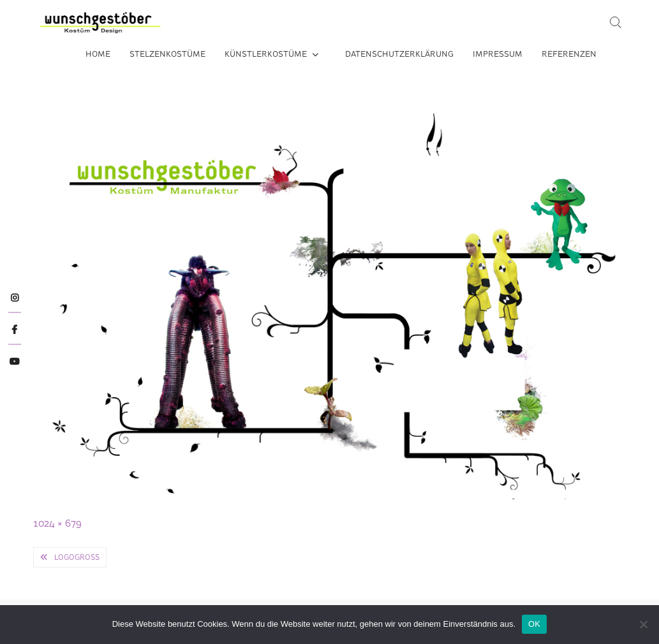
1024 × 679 (57, 523)
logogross (77, 557)
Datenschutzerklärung (399, 54)
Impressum (498, 54)
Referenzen (569, 54)
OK (534, 624)
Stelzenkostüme (167, 54)
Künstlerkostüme (266, 54)
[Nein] (643, 624)
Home (98, 54)
